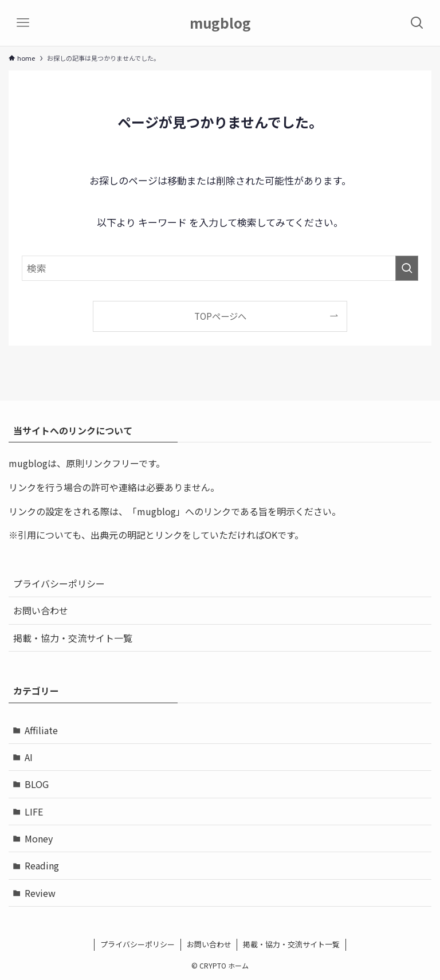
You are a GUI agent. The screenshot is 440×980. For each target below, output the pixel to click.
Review (40, 893)
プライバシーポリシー (59, 583)
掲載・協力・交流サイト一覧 (73, 638)
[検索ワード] (220, 268)
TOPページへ (220, 316)
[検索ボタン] (417, 23)
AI (29, 757)
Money (39, 838)
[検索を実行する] (407, 268)
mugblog (220, 23)
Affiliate (41, 730)
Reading (42, 865)
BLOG (37, 784)
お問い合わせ (41, 610)
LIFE (34, 812)
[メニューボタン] (23, 23)
